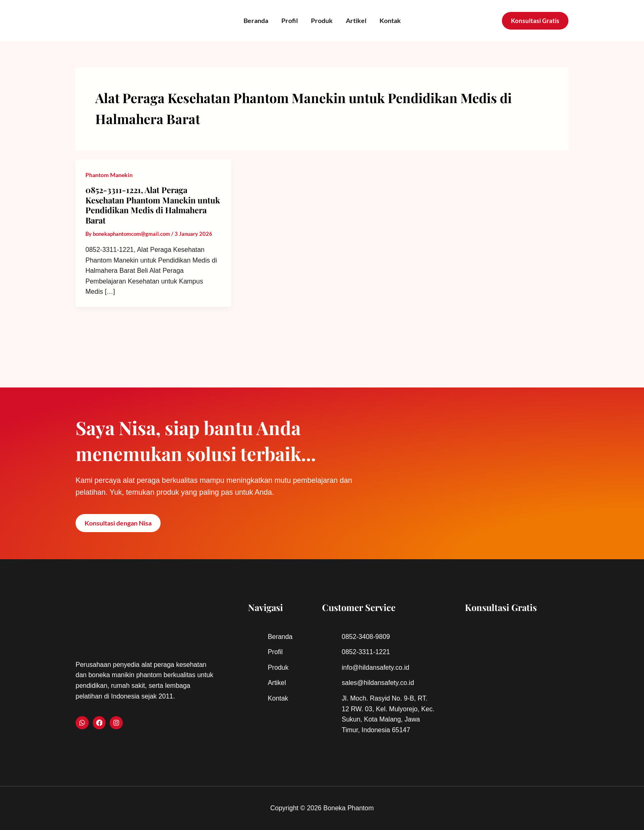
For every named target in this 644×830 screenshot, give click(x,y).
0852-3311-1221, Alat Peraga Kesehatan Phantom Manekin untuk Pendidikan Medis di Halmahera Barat (153, 205)
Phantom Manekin (109, 175)
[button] (535, 21)
